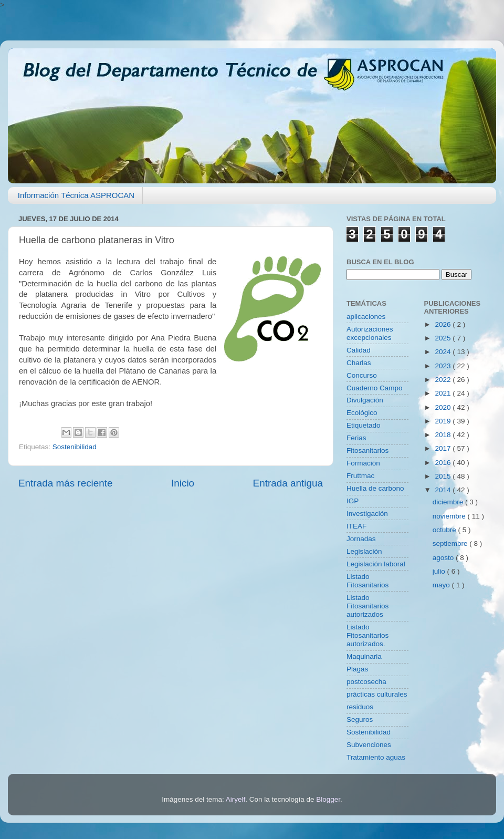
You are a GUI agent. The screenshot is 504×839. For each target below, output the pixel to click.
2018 (444, 435)
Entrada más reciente (66, 483)
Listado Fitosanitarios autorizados (367, 606)
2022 (444, 380)
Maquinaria (364, 656)
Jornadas (361, 539)
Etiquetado (364, 425)
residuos (360, 707)
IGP (353, 501)
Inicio (183, 483)
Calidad (359, 350)
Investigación (367, 514)
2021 (444, 393)
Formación (363, 463)
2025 (444, 338)
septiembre (451, 543)
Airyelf (236, 799)
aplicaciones (366, 317)
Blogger (328, 799)
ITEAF (356, 526)
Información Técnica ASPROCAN (76, 195)
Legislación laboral (376, 564)
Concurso (362, 375)
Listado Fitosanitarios (367, 581)
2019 (444, 421)
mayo (442, 585)
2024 (444, 352)
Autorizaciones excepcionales (370, 333)
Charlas (359, 363)
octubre (445, 530)
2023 (444, 366)
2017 (444, 448)
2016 (444, 463)
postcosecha (366, 682)
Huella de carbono (375, 488)
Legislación (364, 551)
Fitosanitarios (367, 450)
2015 (444, 476)
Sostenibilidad (75, 447)
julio (440, 571)
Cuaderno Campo (375, 388)
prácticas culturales (377, 694)
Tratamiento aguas (376, 757)
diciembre (449, 502)
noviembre (450, 516)
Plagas (357, 669)
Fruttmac (360, 476)
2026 (444, 324)
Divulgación (365, 400)
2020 (444, 407)
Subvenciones (369, 745)
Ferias (356, 438)
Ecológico (362, 413)
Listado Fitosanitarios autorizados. (367, 635)
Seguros (360, 719)
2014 (444, 490)
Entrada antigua (288, 483)
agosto (444, 558)
